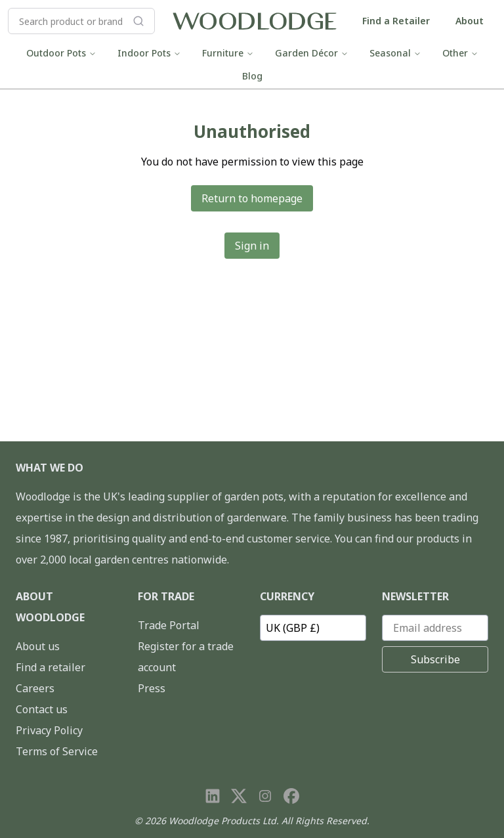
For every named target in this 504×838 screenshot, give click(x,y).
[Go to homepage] (255, 21)
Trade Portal (169, 625)
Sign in (252, 246)
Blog (252, 76)
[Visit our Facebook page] (291, 796)
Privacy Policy (49, 730)
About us (38, 646)
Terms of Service (57, 751)
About (470, 21)
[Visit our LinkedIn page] (213, 796)
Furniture (228, 53)
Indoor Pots (149, 53)
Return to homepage (252, 198)
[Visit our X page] (239, 796)
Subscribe (435, 659)
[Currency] (313, 628)
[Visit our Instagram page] (265, 796)
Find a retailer (51, 667)
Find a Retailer (396, 21)
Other (460, 53)
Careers (35, 688)
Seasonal (395, 53)
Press (152, 688)
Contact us (42, 709)
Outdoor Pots (61, 53)
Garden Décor (312, 53)
